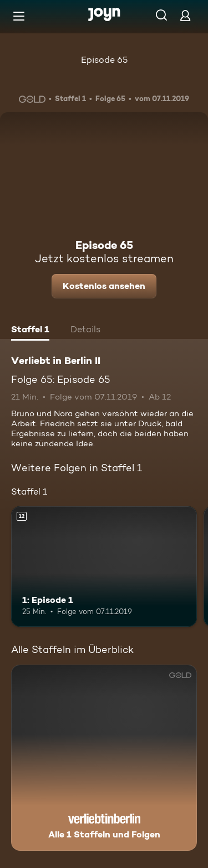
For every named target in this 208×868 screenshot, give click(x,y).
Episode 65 (104, 60)
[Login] (185, 15)
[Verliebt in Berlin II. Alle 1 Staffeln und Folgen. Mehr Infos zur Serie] (104, 758)
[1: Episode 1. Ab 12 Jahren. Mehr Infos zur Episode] (104, 567)
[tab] (30, 331)
